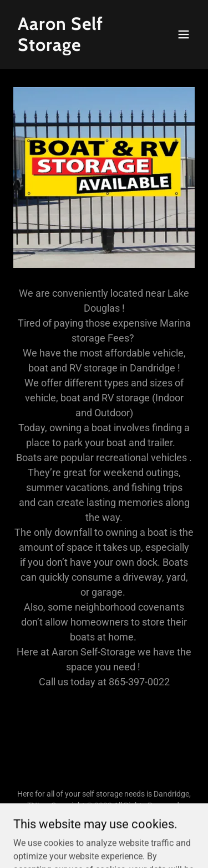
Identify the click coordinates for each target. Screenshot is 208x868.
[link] (77, 48)
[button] (184, 34)
